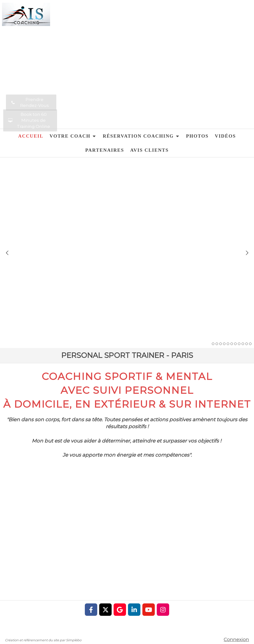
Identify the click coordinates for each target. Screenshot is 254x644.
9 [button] (243, 344)
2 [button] (217, 344)
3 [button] (221, 344)
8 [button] (239, 344)
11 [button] (250, 344)
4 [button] (224, 344)
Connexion (236, 639)
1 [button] (213, 344)
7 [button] (235, 344)
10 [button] (247, 344)
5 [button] (228, 344)
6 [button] (232, 344)
